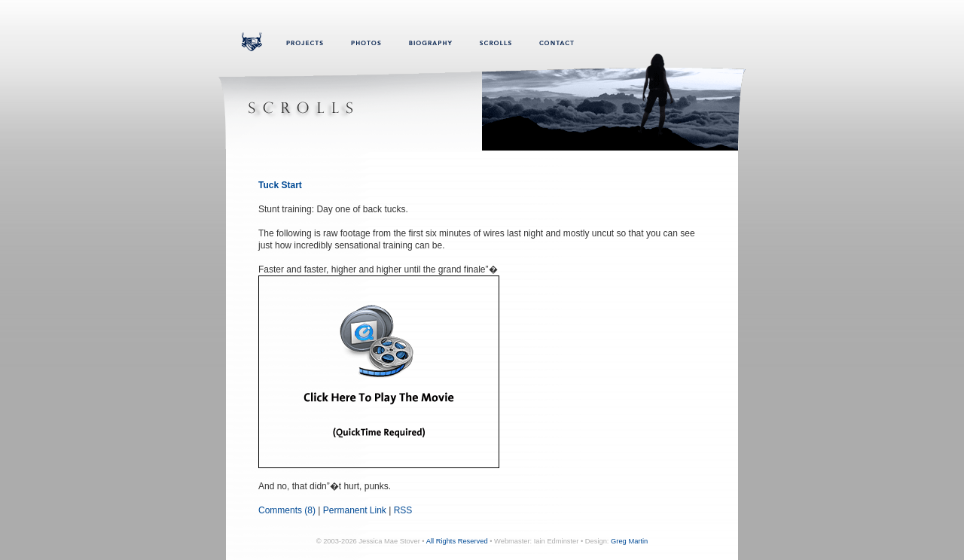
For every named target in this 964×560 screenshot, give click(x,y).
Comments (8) (287, 510)
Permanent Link (355, 510)
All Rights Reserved (457, 541)
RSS (403, 510)
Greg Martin (629, 541)
